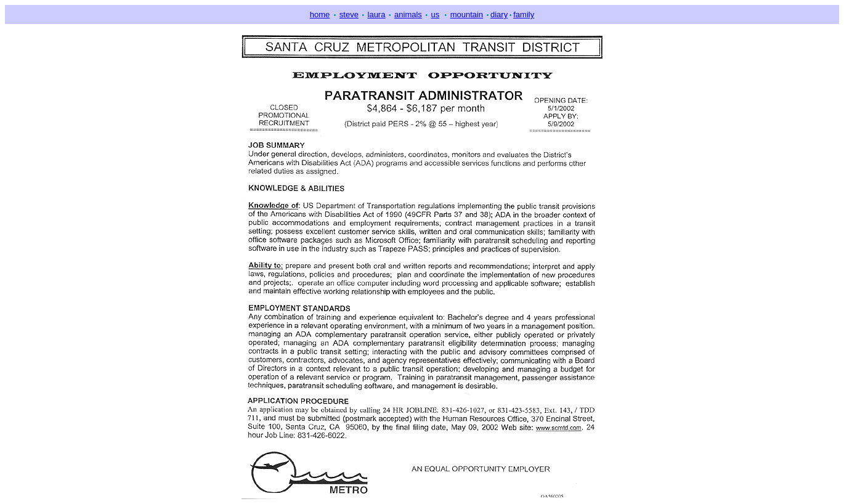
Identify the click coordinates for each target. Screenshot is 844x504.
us (435, 14)
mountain (467, 14)
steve (349, 14)
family (524, 14)
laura (377, 14)
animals (408, 14)
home (320, 14)
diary (499, 14)
